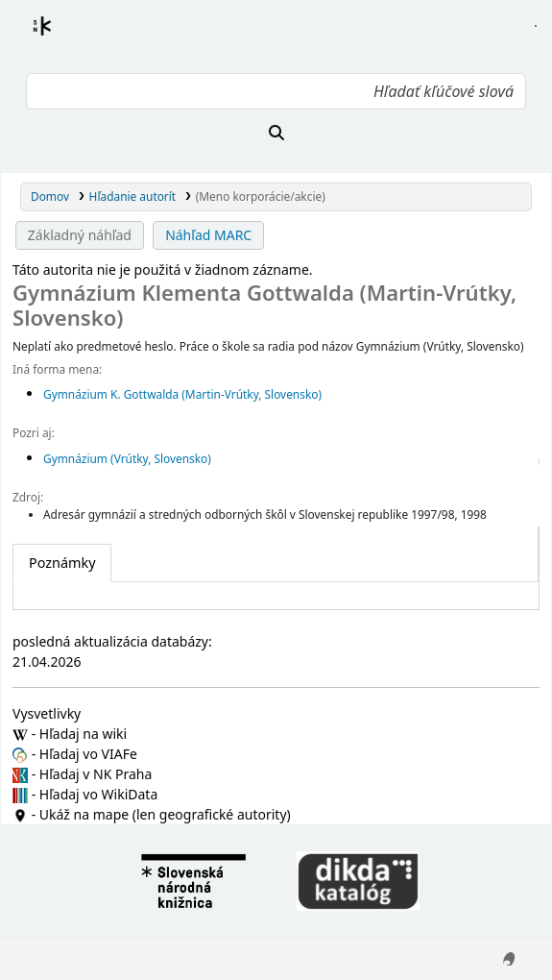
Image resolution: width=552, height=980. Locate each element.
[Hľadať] (276, 133)
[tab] (62, 563)
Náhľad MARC (208, 235)
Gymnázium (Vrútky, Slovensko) (127, 458)
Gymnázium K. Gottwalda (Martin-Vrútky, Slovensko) (182, 394)
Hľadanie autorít (133, 196)
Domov (50, 196)
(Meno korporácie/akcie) (261, 196)
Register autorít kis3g (60, 37)
